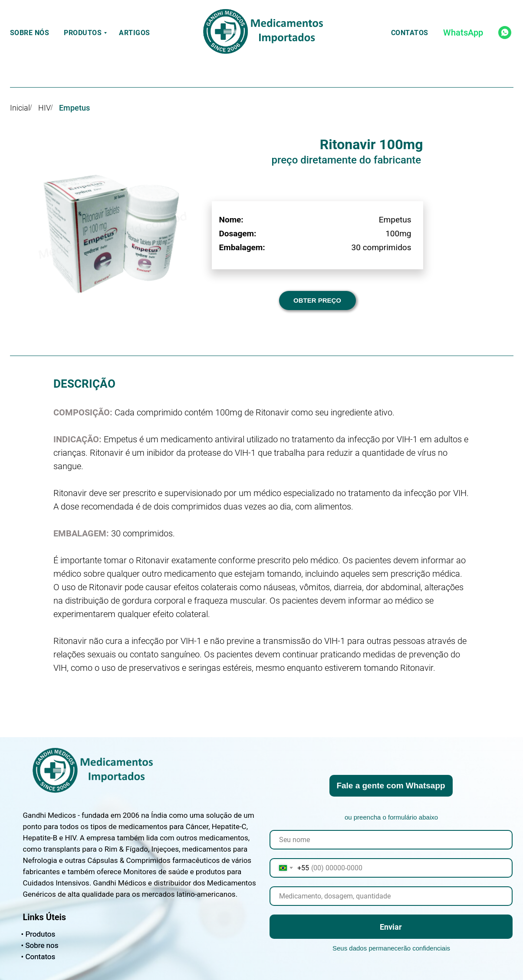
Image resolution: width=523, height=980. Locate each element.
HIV (44, 108)
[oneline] (391, 896)
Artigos (135, 33)
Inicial (20, 108)
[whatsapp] (505, 33)
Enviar (391, 927)
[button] (317, 301)
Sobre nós (30, 33)
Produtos (83, 33)
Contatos (410, 33)
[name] (391, 840)
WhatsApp (463, 33)
